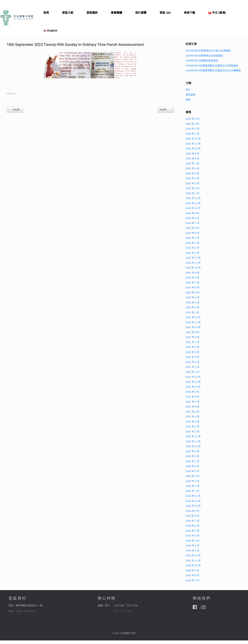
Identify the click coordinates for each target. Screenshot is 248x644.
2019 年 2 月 (192, 546)
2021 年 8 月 (192, 397)
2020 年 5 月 (192, 471)
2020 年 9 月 (192, 451)
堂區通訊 (92, 13)
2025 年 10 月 (193, 149)
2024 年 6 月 (192, 228)
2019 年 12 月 (193, 496)
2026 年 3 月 (192, 124)
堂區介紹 (68, 13)
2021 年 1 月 (192, 432)
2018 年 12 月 (193, 556)
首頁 (46, 13)
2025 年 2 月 (192, 188)
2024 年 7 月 (192, 223)
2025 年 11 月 (193, 144)
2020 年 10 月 (193, 446)
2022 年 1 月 (192, 372)
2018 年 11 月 (193, 561)
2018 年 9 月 (192, 570)
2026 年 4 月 (192, 119)
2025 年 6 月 (192, 168)
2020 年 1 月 (192, 491)
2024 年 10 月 (193, 208)
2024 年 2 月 (192, 248)
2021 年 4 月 (192, 417)
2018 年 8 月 (192, 575)
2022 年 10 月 (193, 327)
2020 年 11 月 (193, 441)
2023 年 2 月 (192, 307)
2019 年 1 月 (192, 551)
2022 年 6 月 (192, 347)
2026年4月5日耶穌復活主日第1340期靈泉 (208, 51)
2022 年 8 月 (192, 337)
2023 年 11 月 (193, 263)
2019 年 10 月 (193, 506)
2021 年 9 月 (192, 392)
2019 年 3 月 (192, 541)
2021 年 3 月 (192, 422)
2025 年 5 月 (192, 173)
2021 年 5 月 (192, 412)
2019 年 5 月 (192, 531)
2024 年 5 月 (192, 233)
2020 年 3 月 (192, 481)
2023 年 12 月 (193, 258)
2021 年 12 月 (193, 377)
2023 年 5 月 (192, 293)
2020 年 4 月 (192, 476)
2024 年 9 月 (192, 213)
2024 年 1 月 (192, 253)
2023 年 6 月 (192, 288)
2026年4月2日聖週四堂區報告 (202, 61)
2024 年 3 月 (192, 243)
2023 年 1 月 (192, 312)
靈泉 (188, 100)
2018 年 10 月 (193, 565)
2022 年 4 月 (192, 357)
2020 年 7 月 (192, 461)
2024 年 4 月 (192, 238)
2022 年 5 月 (192, 352)
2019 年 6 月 (192, 526)
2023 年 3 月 (192, 303)
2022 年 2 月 (192, 367)
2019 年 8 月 (192, 516)
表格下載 (190, 13)
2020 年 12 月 (193, 436)
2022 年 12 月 (193, 317)
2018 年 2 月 (192, 580)
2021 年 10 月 (193, 387)
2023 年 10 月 (193, 268)
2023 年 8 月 (192, 278)
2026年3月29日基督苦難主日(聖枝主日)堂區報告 (212, 66)
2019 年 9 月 (192, 511)
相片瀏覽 (141, 13)
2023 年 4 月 (192, 297)
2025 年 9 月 (192, 154)
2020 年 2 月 (192, 486)
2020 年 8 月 (192, 456)
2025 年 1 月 (192, 193)
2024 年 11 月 (193, 203)
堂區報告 (190, 95)
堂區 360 (165, 13)
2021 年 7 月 (192, 402)
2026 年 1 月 (192, 134)
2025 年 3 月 (192, 183)
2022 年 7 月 (192, 342)
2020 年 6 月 (192, 466)
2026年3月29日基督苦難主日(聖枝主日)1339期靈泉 (213, 71)
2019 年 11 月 (193, 501)
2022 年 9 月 (192, 332)
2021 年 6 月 (192, 407)
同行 (188, 90)
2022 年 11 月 (193, 322)
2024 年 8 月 (192, 218)
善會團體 (116, 13)
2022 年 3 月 (192, 362)
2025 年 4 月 (192, 178)
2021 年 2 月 (192, 426)
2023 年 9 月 (192, 273)
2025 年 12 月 (193, 139)
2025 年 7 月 (192, 164)
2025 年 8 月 (192, 159)
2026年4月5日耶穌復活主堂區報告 (204, 56)
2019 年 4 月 (192, 536)
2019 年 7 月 (192, 521)
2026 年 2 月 (192, 129)
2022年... (15, 110)
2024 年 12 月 (193, 198)
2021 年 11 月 (193, 382)
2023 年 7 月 (192, 283)
